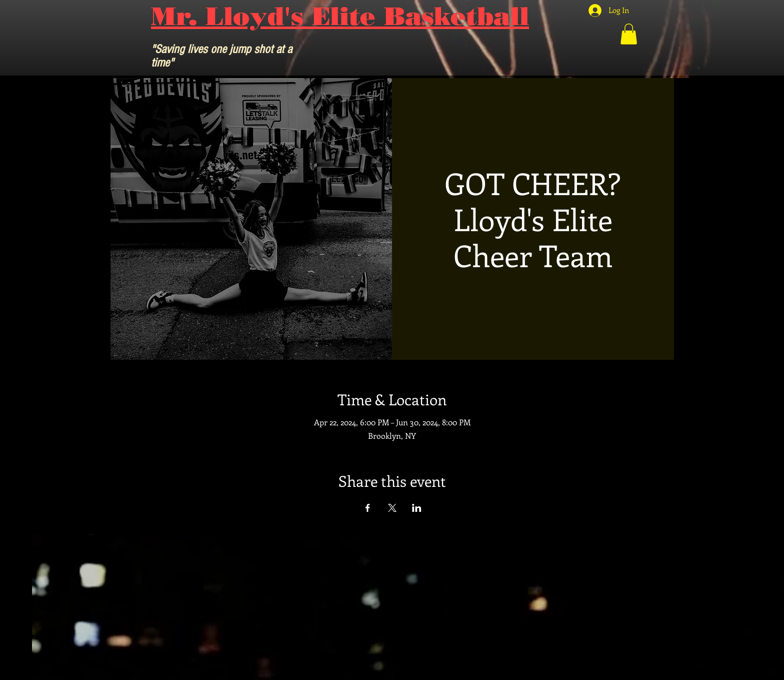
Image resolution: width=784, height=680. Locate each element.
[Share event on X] (392, 508)
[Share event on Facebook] (368, 508)
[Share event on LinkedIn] (417, 508)
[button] (629, 34)
